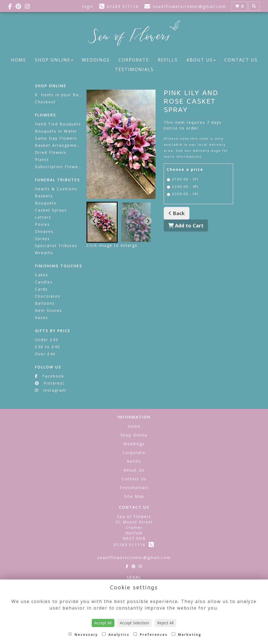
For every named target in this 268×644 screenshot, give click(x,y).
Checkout (45, 102)
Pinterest (50, 383)
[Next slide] (148, 221)
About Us (201, 60)
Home (19, 60)
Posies (42, 224)
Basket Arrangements (59, 145)
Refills (168, 60)
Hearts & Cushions (56, 189)
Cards (41, 289)
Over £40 (45, 354)
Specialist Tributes (56, 246)
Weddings (96, 60)
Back (177, 213)
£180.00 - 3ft (183, 179)
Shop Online (54, 60)
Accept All (103, 623)
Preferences (151, 635)
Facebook (50, 376)
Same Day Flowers (56, 138)
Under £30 (47, 340)
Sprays (42, 238)
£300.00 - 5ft (183, 194)
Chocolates (48, 296)
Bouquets (46, 203)
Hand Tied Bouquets (58, 124)
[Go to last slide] (94, 221)
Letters (43, 217)
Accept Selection (134, 623)
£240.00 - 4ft (183, 187)
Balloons (45, 303)
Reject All (165, 623)
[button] (102, 222)
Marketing (186, 635)
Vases (41, 317)
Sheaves (44, 231)
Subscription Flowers (59, 167)
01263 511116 (134, 545)
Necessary (83, 635)
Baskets (44, 196)
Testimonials (134, 69)
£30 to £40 (47, 347)
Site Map (134, 496)
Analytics (116, 635)
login (88, 6)
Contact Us (241, 60)
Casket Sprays (51, 210)
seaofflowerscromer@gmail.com (134, 557)
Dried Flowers (51, 152)
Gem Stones (49, 310)
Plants (42, 159)
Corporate (134, 60)
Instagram (50, 390)
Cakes (42, 275)
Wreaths (44, 253)
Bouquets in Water (56, 131)
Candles (44, 282)
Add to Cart (186, 226)
